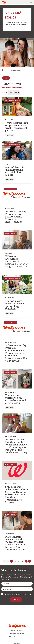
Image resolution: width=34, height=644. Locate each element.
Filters (6, 78)
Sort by (4, 92)
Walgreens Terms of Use (22, 594)
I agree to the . (18, 594)
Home (4, 70)
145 (22, 561)
